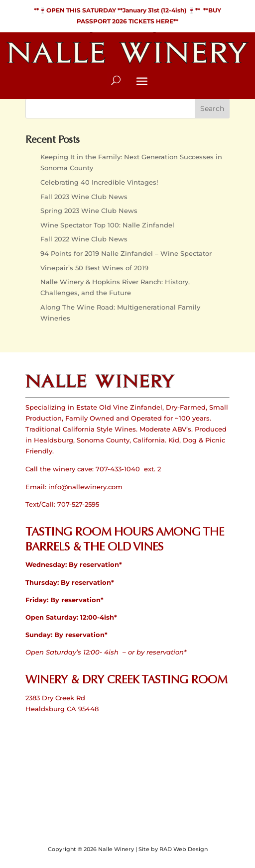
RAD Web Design (184, 849)
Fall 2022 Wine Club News (84, 239)
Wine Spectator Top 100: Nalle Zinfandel (107, 225)
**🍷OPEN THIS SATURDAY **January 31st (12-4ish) (111, 10)
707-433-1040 (118, 469)
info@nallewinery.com (85, 487)
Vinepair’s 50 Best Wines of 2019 (94, 268)
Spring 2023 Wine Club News (89, 211)
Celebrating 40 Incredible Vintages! (99, 182)
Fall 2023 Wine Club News (84, 197)
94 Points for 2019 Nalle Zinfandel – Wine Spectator (126, 253)
